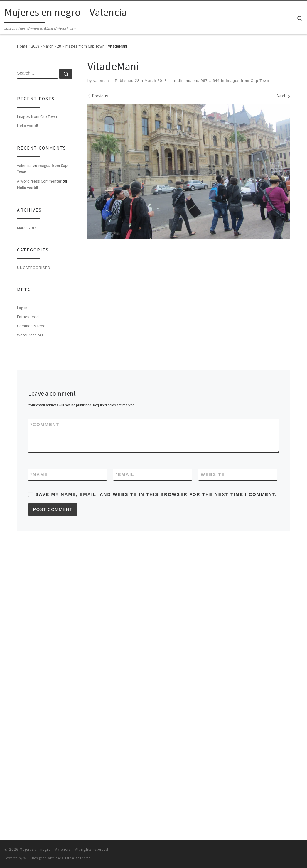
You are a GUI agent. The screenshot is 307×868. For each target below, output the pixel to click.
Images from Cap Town (85, 46)
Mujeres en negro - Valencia (45, 864)
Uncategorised (34, 268)
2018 (35, 46)
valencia (101, 81)
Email (125, 474)
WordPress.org (30, 335)
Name (39, 474)
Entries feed (28, 317)
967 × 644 (209, 81)
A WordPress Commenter (39, 181)
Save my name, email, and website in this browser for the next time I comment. (156, 494)
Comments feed (31, 326)
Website (213, 474)
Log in (22, 308)
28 (59, 46)
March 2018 (27, 228)
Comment (45, 424)
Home (22, 46)
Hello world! (27, 126)
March (48, 46)
